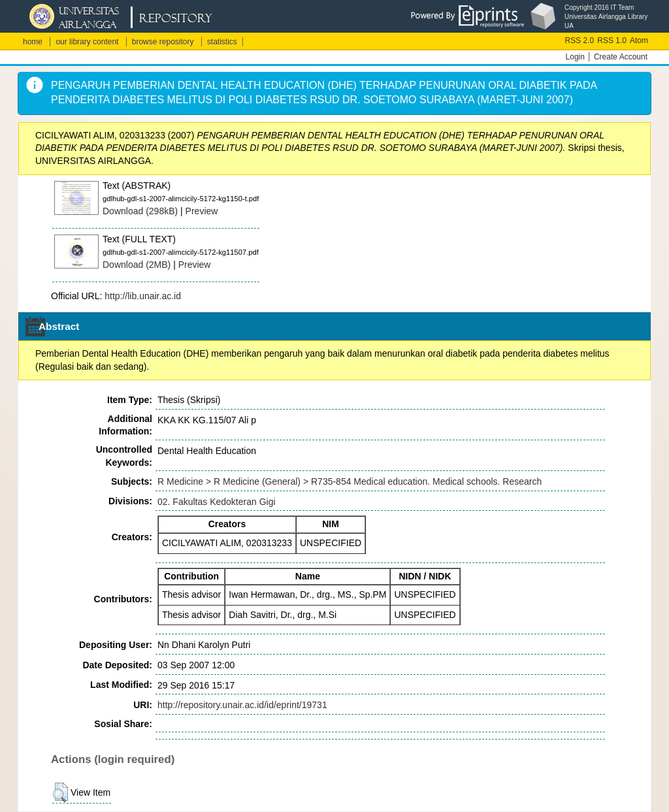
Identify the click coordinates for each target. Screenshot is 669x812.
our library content (87, 42)
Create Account (621, 57)
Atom (639, 41)
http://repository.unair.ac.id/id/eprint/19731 (242, 705)
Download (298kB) (140, 211)
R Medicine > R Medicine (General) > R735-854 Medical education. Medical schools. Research (350, 481)
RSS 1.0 (612, 41)
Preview (202, 211)
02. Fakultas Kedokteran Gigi (217, 502)
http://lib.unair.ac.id (143, 296)
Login (575, 57)
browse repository (163, 42)
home (33, 42)
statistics (222, 42)
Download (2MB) (137, 265)
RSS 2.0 (580, 41)
